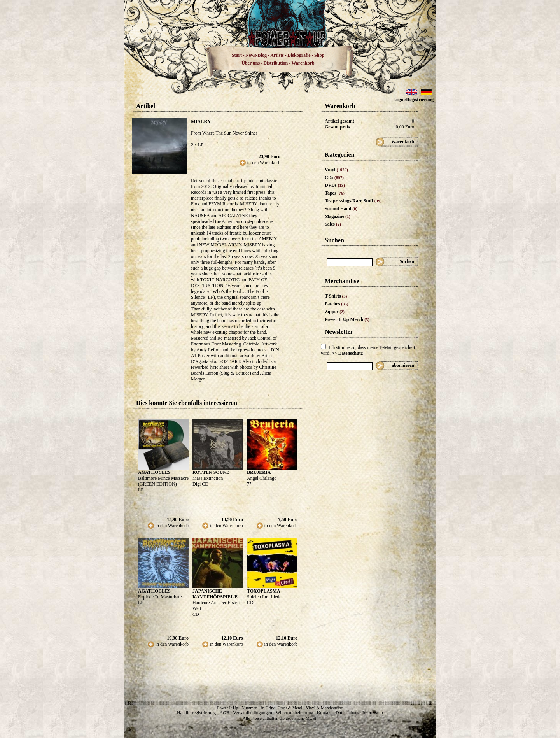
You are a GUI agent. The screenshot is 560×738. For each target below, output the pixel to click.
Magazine (338, 216)
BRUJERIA (259, 472)
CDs (334, 177)
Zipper (335, 312)
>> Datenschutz (347, 353)
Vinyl (336, 170)
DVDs (335, 185)
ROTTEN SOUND (211, 472)
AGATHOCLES (154, 472)
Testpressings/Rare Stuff (353, 201)
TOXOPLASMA (264, 591)
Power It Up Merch (347, 319)
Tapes (335, 193)
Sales (333, 224)
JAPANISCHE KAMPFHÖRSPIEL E (215, 594)
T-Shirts (336, 296)
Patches (337, 304)
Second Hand (341, 209)
